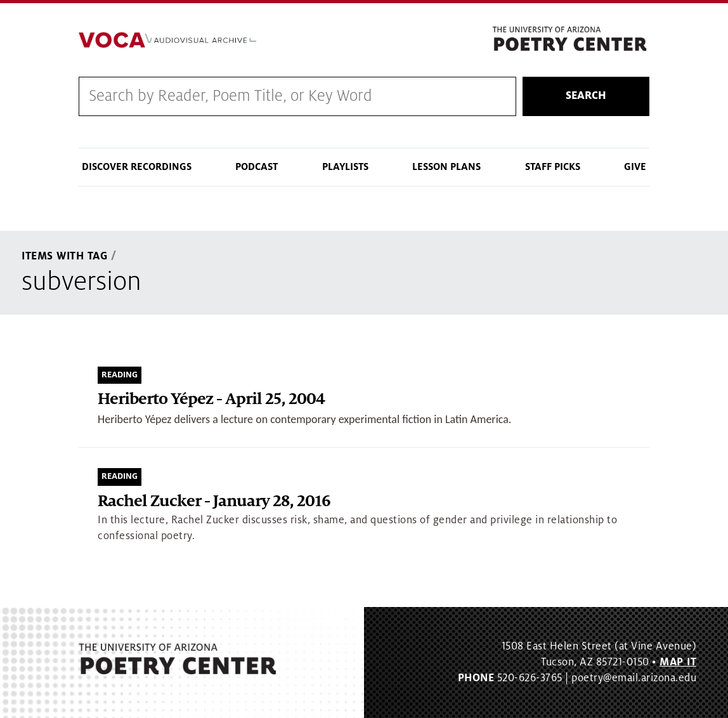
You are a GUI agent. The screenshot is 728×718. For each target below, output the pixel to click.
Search (586, 96)
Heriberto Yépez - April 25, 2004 (211, 399)
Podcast (257, 167)
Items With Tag (65, 256)
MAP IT (678, 662)
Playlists (345, 167)
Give (635, 167)
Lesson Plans (446, 167)
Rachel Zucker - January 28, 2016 (214, 501)
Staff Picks (553, 167)
